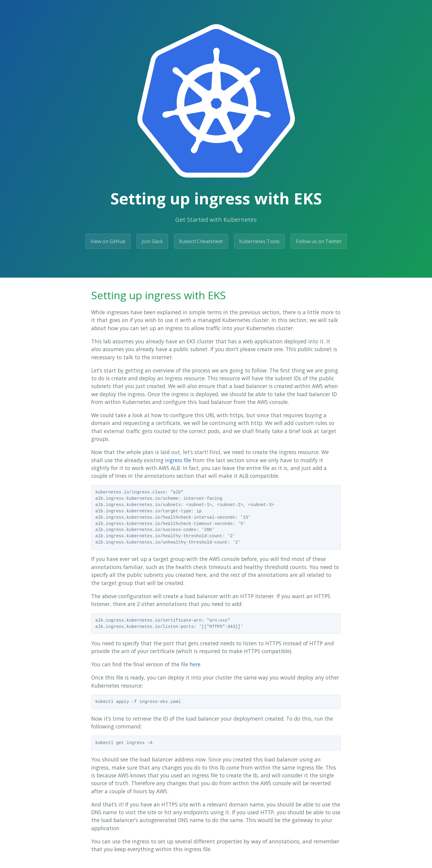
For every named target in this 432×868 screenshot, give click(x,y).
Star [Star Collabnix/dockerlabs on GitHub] (182, 183)
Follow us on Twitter (319, 241)
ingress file (178, 460)
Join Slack (152, 241)
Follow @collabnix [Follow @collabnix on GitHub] (235, 183)
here (195, 664)
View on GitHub (108, 241)
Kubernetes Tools (259, 241)
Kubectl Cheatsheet (201, 241)
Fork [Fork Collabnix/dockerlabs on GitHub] (193, 183)
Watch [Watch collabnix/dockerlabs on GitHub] (207, 183)
